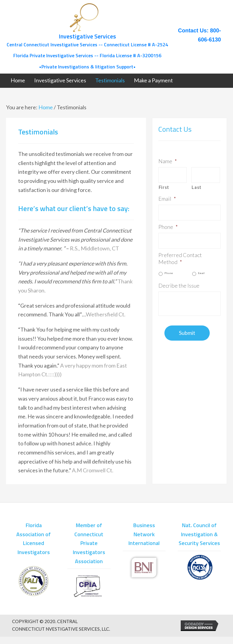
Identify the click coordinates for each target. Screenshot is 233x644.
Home (46, 107)
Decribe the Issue (179, 286)
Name (168, 161)
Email (167, 199)
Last (197, 187)
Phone (168, 227)
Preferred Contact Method (180, 258)
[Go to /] (87, 37)
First (164, 187)
